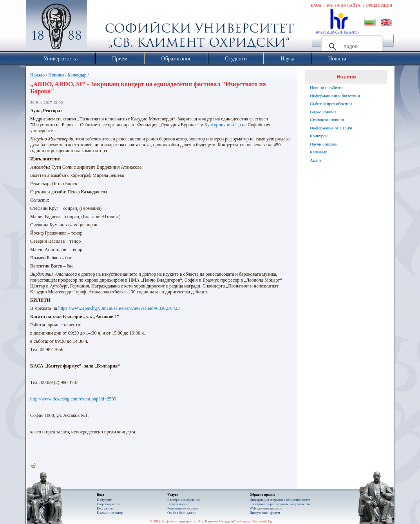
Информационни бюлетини (335, 96)
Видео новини (323, 112)
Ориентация (379, 5)
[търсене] (351, 47)
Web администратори (265, 508)
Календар (77, 75)
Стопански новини (327, 120)
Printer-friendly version (35, 466)
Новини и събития (327, 87)
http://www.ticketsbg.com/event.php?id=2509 (73, 399)
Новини (56, 75)
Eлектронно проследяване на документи (280, 504)
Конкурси (319, 136)
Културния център (223, 125)
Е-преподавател (109, 504)
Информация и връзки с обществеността (280, 500)
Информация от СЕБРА (331, 128)
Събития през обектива (331, 104)
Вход (316, 5)
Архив (316, 160)
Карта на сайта (343, 5)
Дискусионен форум (265, 513)
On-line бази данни (181, 513)
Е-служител (106, 508)
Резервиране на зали (183, 508)
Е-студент (104, 500)
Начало (37, 75)
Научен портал (178, 504)
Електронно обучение (184, 500)
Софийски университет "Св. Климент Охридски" (101, 27)
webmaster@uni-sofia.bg (254, 521)
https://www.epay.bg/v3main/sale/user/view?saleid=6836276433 (119, 308)
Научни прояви (324, 144)
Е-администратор (110, 513)
